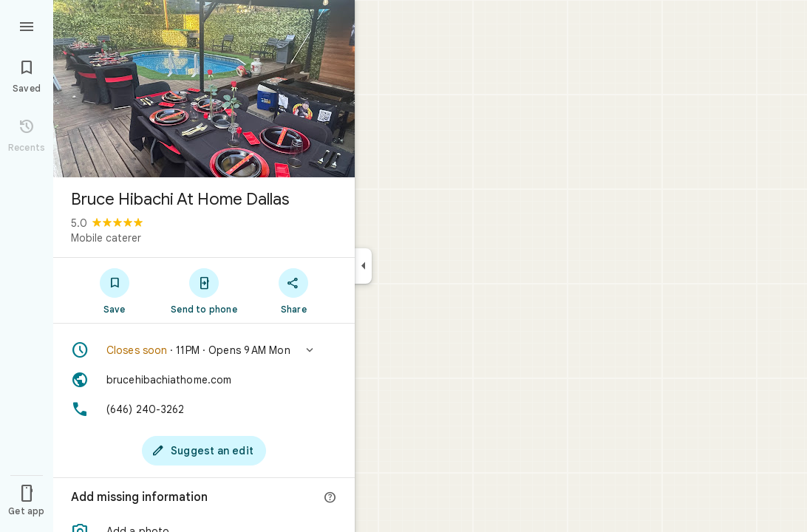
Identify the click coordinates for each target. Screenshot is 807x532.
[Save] (114, 290)
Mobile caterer (106, 238)
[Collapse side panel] (363, 266)
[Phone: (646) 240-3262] (204, 409)
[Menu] (27, 25)
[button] (204, 350)
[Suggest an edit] (204, 451)
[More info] (330, 498)
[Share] (294, 290)
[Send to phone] (204, 290)
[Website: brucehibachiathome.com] (204, 380)
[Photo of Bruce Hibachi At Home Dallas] (204, 89)
